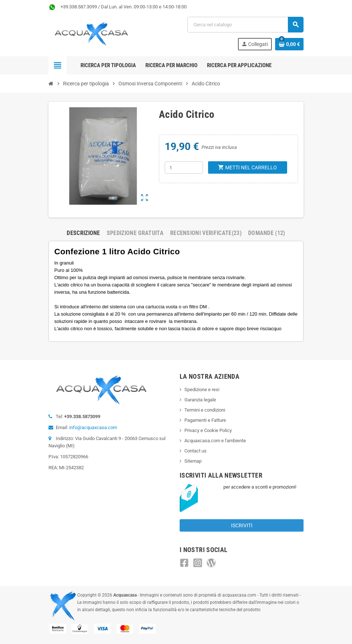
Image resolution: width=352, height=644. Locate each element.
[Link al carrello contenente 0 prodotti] (289, 44)
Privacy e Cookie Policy (208, 430)
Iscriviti (242, 525)
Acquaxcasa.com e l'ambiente (215, 441)
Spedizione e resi (202, 390)
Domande (267, 233)
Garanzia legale (200, 400)
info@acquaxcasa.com (93, 427)
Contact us (195, 451)
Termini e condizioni (205, 410)
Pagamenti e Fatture (205, 420)
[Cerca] (245, 25)
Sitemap (193, 461)
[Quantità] (184, 167)
